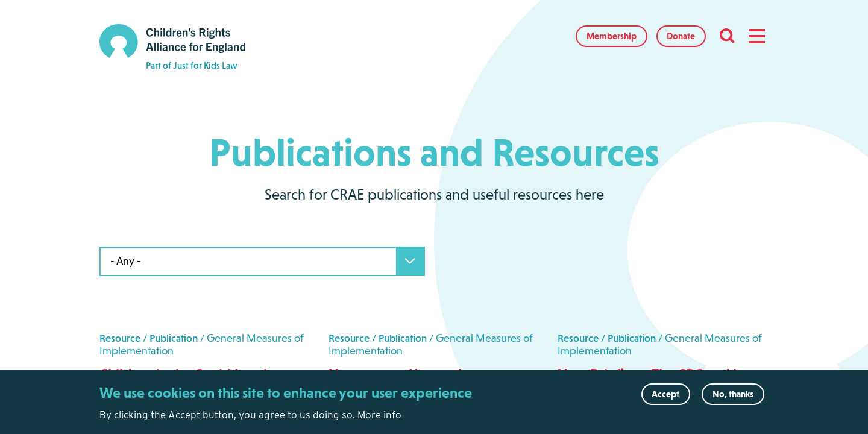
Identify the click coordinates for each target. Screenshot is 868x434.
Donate (681, 36)
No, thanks (733, 399)
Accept (665, 399)
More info (379, 419)
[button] (756, 36)
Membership (612, 36)
